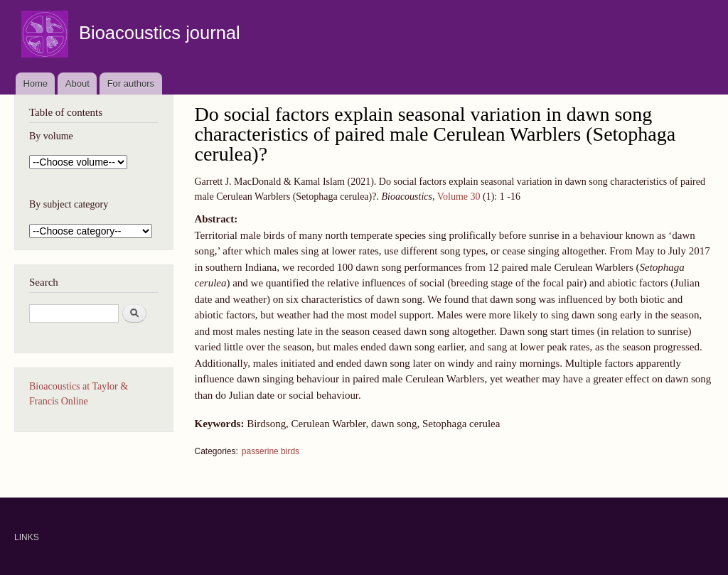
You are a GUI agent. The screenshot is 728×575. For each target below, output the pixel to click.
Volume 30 (459, 197)
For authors (131, 84)
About (77, 84)
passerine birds (271, 451)
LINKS (27, 537)
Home (35, 84)
